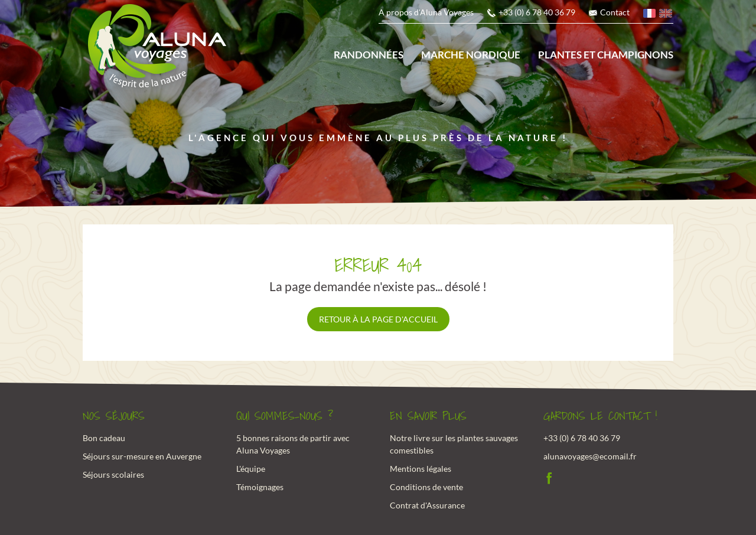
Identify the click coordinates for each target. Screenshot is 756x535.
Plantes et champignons (606, 55)
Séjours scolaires (113, 474)
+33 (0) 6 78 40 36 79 (537, 12)
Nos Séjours (114, 416)
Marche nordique (471, 55)
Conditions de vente (426, 487)
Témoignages (260, 487)
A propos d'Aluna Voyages (426, 12)
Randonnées (369, 55)
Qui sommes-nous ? (285, 416)
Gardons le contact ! (600, 416)
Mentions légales (421, 469)
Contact (615, 12)
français (650, 15)
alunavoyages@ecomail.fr (590, 456)
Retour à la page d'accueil (378, 319)
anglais (666, 15)
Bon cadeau (104, 438)
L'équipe (251, 469)
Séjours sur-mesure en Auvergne (142, 456)
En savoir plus (428, 416)
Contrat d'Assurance (427, 505)
